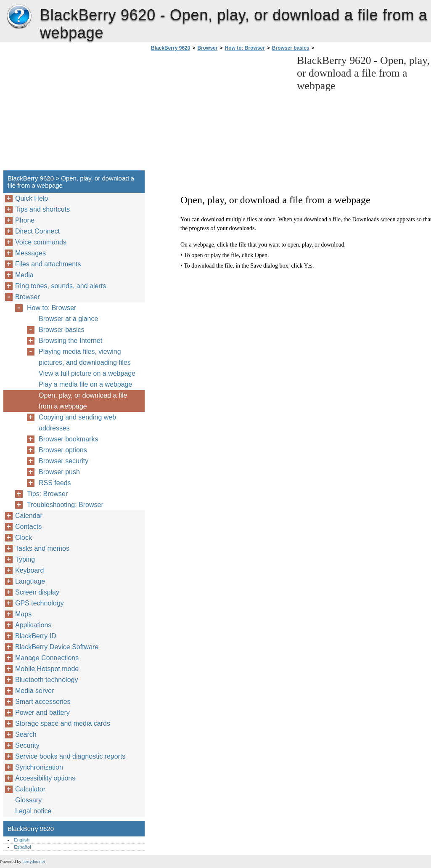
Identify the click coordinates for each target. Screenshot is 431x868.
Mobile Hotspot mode (47, 669)
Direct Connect (37, 231)
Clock (24, 538)
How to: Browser (245, 48)
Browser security (63, 461)
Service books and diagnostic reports (70, 756)
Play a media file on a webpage (85, 384)
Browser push (59, 472)
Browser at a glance (68, 319)
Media (24, 275)
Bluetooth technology (46, 680)
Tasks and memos (42, 548)
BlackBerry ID (36, 636)
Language (30, 581)
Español (22, 847)
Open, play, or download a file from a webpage (83, 401)
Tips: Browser (47, 494)
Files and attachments (48, 264)
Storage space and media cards (63, 723)
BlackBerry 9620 (19, 17)
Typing (25, 559)
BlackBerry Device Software (57, 647)
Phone (25, 220)
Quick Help (32, 198)
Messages (30, 253)
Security (27, 745)
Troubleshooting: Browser (65, 505)
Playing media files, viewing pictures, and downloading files (85, 357)
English (22, 840)
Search (26, 734)
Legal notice (33, 811)
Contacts (28, 527)
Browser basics (291, 48)
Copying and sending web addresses (77, 423)
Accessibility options (45, 778)
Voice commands (41, 242)
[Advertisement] (219, 113)
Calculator (30, 789)
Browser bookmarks (68, 439)
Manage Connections (47, 658)
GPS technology (40, 603)
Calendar (29, 516)
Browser (207, 48)
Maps (23, 614)
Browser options (63, 450)
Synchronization (39, 767)
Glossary (28, 800)
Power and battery (42, 713)
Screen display (37, 592)
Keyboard (30, 570)
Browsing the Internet (70, 341)
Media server (34, 691)
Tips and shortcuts (42, 209)
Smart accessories (43, 702)
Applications (33, 625)
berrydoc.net (33, 861)
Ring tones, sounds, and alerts (61, 286)
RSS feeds (55, 483)
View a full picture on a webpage (87, 373)
